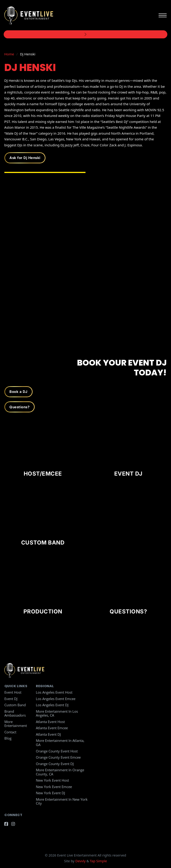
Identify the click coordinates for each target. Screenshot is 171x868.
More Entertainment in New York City (62, 801)
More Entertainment (16, 724)
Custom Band (15, 705)
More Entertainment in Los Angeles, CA (57, 713)
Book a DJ (19, 392)
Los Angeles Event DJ (52, 705)
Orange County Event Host (57, 751)
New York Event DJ (50, 793)
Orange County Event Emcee (58, 757)
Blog (8, 738)
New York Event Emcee (54, 787)
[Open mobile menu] (163, 15)
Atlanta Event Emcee (52, 728)
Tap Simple (98, 861)
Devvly (81, 861)
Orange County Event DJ (55, 764)
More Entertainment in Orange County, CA (60, 772)
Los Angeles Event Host (54, 692)
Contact (10, 732)
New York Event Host (52, 780)
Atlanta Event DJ (48, 734)
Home (9, 54)
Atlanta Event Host (50, 722)
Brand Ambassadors (15, 713)
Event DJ (11, 699)
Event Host (13, 692)
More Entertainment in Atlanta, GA (60, 743)
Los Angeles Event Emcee (56, 699)
